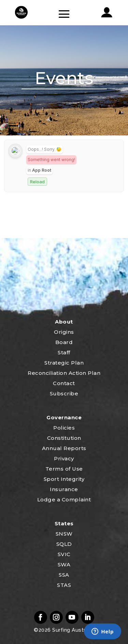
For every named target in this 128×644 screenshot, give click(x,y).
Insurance (64, 489)
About (64, 322)
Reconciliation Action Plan (64, 373)
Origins (64, 332)
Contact (64, 383)
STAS (64, 585)
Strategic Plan (64, 363)
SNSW (64, 534)
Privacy (64, 458)
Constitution (64, 438)
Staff (64, 352)
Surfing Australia (73, 630)
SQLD (64, 544)
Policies (64, 428)
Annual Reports (64, 448)
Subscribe (64, 393)
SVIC (64, 554)
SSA (64, 575)
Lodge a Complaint (64, 500)
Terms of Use (64, 469)
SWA (64, 564)
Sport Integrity (64, 479)
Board (64, 342)
